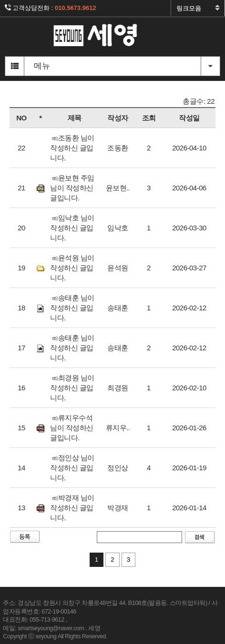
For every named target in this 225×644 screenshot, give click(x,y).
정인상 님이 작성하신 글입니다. (72, 468)
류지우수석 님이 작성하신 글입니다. (72, 428)
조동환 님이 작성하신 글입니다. (72, 148)
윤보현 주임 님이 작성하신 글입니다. (72, 188)
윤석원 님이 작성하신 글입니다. (72, 268)
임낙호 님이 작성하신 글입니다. (72, 228)
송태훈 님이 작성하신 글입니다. (72, 308)
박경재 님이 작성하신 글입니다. (72, 508)
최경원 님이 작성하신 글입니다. (72, 388)
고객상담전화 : (51, 8)
